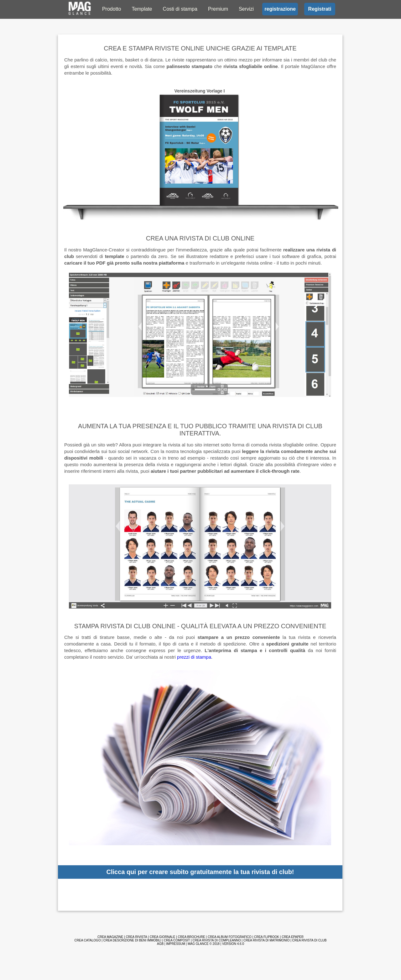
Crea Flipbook (267, 937)
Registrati (320, 9)
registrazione (280, 9)
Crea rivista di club (310, 940)
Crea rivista (136, 937)
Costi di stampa (180, 9)
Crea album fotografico (230, 937)
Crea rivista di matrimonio (266, 940)
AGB (160, 944)
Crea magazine (110, 937)
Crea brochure (192, 937)
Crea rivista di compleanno (217, 940)
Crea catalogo (88, 940)
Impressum (176, 944)
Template (142, 9)
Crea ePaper (293, 937)
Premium (218, 9)
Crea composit (177, 940)
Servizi (246, 9)
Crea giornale (163, 937)
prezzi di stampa (194, 657)
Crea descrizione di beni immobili (132, 940)
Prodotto (112, 9)
